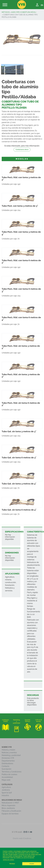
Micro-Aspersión (8, 805)
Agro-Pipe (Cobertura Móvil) (24, 12)
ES (42, 5)
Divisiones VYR (8, 758)
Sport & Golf (7, 793)
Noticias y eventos (9, 753)
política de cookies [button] (8, 860)
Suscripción (7, 769)
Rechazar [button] (12, 864)
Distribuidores (7, 763)
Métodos (6, 12)
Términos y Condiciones (12, 772)
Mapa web (6, 780)
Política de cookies (9, 774)
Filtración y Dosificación (11, 811)
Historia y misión (8, 750)
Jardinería (6, 790)
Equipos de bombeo (10, 814)
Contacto (5, 766)
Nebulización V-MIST (10, 803)
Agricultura (6, 787)
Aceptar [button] (32, 864)
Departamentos (8, 761)
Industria (5, 795)
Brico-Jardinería (8, 808)
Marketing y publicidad (11, 755)
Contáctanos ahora (22, 150)
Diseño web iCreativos (22, 838)
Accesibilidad (7, 777)
